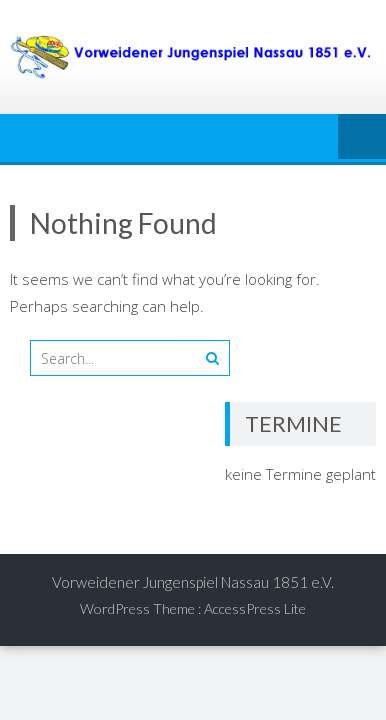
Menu (362, 138)
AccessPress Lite (255, 608)
